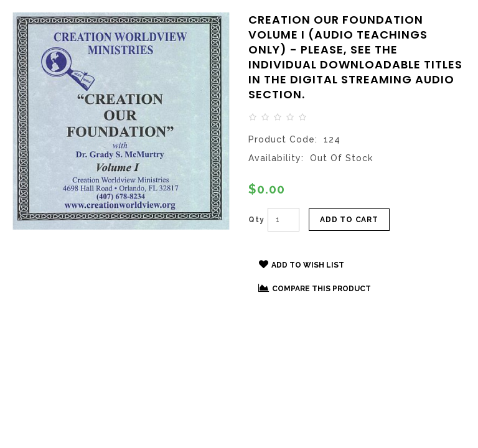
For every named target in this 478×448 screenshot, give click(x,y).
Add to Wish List (302, 264)
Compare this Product (315, 288)
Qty (256, 220)
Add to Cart (349, 220)
